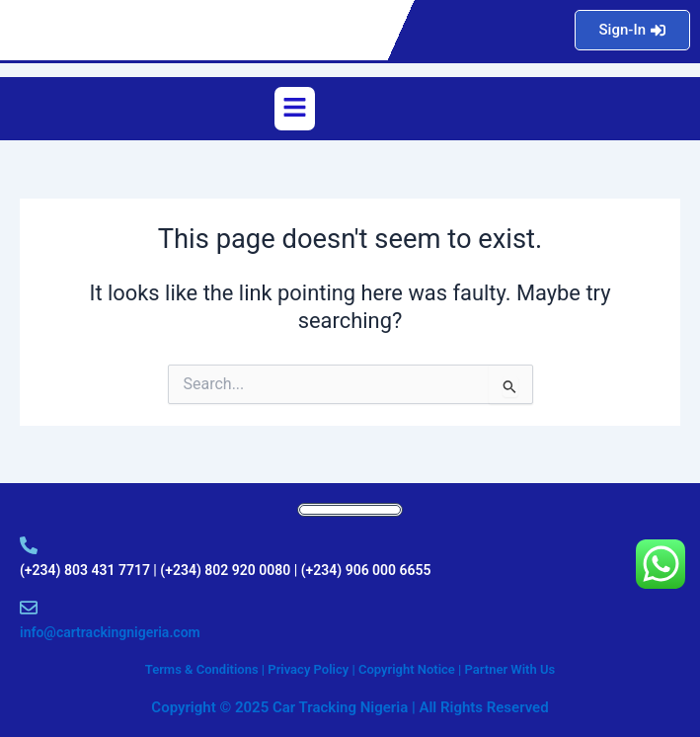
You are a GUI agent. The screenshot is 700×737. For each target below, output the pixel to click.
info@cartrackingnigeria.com (110, 632)
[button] (294, 109)
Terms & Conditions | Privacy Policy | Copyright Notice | (305, 669)
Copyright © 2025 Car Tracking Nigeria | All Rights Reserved (350, 707)
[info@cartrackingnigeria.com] (29, 608)
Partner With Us (510, 669)
